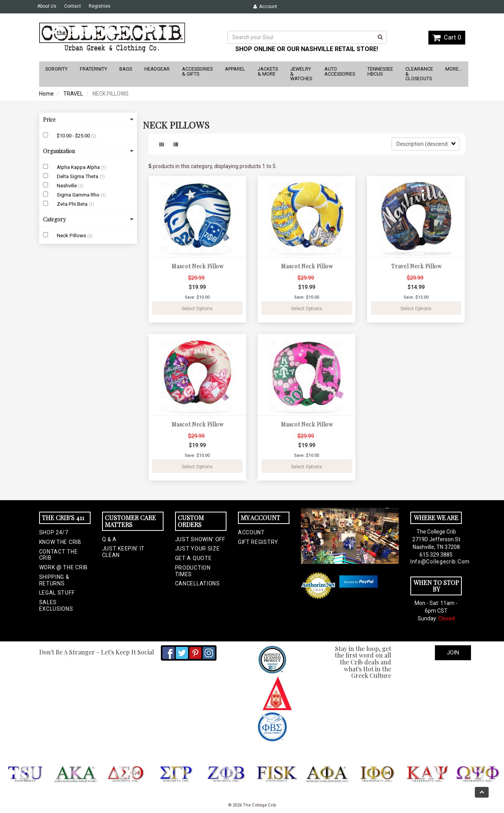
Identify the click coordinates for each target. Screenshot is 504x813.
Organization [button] (88, 151)
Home (46, 94)
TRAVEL (73, 94)
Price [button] (88, 120)
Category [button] (88, 219)
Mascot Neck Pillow (198, 266)
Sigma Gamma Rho (79, 195)
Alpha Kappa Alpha (79, 167)
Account (265, 7)
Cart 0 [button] (447, 37)
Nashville (67, 186)
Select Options (197, 309)
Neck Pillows (72, 235)
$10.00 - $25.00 (74, 136)
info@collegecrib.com (436, 562)
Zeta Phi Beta (73, 204)
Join (453, 653)
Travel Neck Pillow (416, 266)
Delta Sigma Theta (78, 176)
